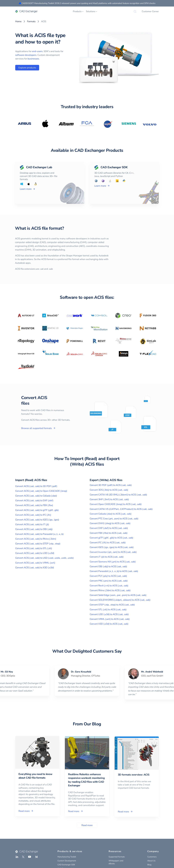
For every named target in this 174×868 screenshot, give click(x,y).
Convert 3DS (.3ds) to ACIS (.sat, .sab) (109, 490)
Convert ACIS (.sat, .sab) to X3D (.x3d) (35, 568)
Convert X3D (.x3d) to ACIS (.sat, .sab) (109, 624)
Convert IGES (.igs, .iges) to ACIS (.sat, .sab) (112, 547)
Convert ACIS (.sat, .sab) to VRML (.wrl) (35, 563)
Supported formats (117, 857)
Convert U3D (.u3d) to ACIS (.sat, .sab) (109, 614)
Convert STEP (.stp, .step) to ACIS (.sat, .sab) (112, 605)
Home (18, 21)
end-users (37, 51)
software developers (26, 55)
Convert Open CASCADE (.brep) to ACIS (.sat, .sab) (116, 504)
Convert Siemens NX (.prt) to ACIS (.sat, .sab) (113, 562)
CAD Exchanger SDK (66, 865)
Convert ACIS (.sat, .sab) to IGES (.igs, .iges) (37, 520)
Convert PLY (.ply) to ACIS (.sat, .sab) (108, 576)
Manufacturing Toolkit (67, 857)
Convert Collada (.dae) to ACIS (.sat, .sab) (111, 514)
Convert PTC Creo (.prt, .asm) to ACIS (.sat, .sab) (114, 519)
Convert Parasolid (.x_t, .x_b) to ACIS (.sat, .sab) (114, 571)
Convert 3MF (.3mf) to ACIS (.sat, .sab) (109, 499)
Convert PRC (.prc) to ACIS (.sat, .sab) (109, 581)
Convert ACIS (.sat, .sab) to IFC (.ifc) (33, 515)
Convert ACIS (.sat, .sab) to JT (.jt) (32, 524)
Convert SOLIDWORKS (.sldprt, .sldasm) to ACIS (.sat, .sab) (120, 600)
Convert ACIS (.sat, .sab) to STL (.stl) (34, 548)
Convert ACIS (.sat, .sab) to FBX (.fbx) (34, 505)
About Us (151, 861)
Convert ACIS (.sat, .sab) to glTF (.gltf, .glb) (37, 510)
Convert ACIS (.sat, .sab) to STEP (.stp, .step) (38, 544)
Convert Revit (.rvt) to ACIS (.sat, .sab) (109, 586)
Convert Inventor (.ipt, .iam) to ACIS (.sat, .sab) (113, 552)
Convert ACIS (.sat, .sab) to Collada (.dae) (36, 496)
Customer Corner (150, 11)
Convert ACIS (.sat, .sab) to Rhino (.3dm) (36, 539)
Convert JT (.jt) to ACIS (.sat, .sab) (107, 557)
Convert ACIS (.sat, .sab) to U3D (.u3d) (35, 553)
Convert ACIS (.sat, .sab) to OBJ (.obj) (34, 529)
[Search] (135, 11)
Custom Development (67, 861)
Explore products (27, 68)
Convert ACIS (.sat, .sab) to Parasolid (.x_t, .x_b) (39, 534)
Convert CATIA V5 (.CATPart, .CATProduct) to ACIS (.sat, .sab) (121, 509)
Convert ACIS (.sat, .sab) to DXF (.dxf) (34, 500)
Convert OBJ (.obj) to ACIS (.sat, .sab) (108, 566)
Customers (152, 857)
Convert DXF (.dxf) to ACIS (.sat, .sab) (109, 528)
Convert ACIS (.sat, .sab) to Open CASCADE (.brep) (41, 491)
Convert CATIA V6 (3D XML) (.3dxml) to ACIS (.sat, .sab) (118, 495)
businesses (33, 59)
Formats (31, 21)
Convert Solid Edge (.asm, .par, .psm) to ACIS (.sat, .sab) (118, 595)
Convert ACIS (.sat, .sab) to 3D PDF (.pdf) (36, 486)
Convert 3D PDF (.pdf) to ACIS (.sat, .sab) (111, 485)
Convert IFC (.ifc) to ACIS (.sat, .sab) (108, 543)
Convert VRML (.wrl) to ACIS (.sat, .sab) (110, 619)
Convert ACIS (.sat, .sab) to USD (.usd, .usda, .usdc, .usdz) (44, 558)
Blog (149, 865)
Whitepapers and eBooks (116, 862)
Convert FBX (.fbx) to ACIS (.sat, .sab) (109, 533)
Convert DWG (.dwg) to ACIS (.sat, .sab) (110, 523)
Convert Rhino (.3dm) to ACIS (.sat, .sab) (110, 590)
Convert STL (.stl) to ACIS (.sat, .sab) (108, 610)
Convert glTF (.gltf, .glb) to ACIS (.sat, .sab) (111, 538)
